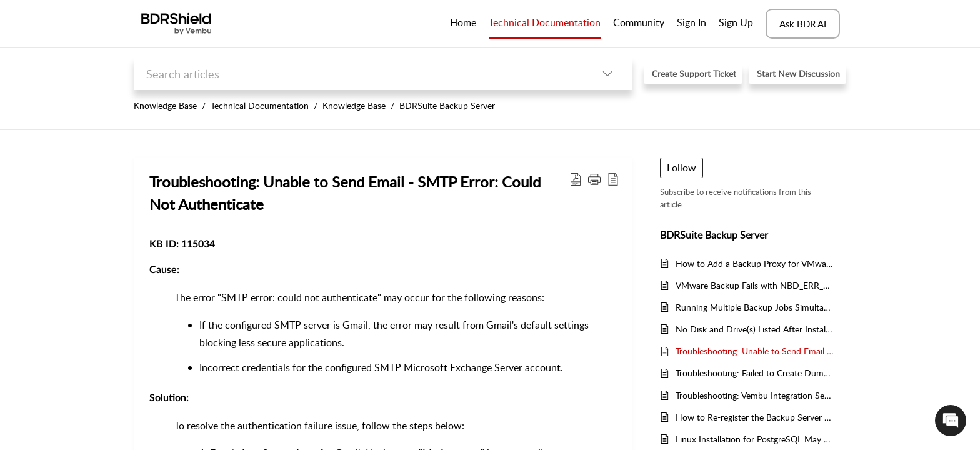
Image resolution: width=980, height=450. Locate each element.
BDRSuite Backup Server (447, 105)
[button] (607, 73)
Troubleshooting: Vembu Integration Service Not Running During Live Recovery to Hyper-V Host (755, 395)
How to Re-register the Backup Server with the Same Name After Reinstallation (755, 417)
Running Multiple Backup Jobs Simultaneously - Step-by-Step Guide (755, 307)
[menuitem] (692, 24)
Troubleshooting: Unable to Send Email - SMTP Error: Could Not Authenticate (755, 351)
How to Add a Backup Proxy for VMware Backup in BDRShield (755, 263)
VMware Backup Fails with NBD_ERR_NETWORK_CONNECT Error (755, 285)
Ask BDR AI (803, 24)
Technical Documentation (260, 105)
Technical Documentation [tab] (545, 22)
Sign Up (736, 22)
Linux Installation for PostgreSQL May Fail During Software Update (755, 439)
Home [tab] (463, 22)
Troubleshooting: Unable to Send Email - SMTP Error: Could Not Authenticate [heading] (345, 193)
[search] (358, 73)
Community (639, 22)
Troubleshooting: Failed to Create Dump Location (755, 373)
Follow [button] (682, 167)
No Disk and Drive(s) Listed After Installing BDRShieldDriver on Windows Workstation (755, 329)
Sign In (692, 22)
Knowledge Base (165, 105)
